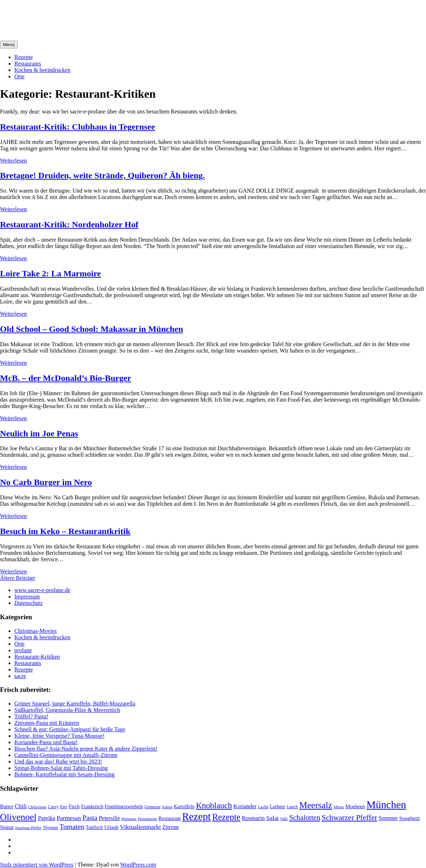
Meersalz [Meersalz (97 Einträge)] (316, 805)
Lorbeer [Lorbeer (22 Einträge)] (277, 807)
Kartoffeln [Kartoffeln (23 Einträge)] (184, 807)
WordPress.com (138, 865)
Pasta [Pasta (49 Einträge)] (90, 818)
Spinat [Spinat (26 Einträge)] (7, 827)
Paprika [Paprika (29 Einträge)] (47, 818)
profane (23, 650)
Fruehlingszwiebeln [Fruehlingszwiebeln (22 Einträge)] (124, 807)
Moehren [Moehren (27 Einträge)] (355, 806)
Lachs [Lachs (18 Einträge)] (263, 807)
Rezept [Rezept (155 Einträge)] (196, 816)
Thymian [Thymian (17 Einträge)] (51, 828)
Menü (9, 45)
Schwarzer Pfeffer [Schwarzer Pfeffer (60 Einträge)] (350, 818)
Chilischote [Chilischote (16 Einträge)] (37, 807)
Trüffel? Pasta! (31, 716)
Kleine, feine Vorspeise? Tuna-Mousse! (59, 736)
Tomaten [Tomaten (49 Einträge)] (72, 826)
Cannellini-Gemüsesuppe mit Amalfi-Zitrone (66, 755)
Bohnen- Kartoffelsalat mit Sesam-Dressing (64, 774)
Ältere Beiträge (18, 578)
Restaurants (28, 64)
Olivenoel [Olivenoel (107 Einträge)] (18, 817)
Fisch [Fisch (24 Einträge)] (74, 806)
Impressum (27, 597)
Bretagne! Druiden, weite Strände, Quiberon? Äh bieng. (102, 175)
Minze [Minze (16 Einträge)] (339, 807)
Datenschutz (28, 603)
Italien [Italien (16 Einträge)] (167, 807)
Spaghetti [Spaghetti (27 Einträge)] (410, 818)
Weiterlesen (13, 161)
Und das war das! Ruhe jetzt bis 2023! (58, 762)
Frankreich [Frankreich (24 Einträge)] (92, 806)
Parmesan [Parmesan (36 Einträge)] (69, 818)
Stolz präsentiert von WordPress (37, 865)
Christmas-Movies (35, 631)
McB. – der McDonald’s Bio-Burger (66, 378)
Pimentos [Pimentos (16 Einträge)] (129, 819)
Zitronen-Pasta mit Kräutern (47, 723)
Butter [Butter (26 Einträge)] (7, 806)
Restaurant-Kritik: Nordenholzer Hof (69, 224)
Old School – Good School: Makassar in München (92, 329)
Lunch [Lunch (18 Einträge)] (292, 807)
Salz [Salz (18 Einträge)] (284, 819)
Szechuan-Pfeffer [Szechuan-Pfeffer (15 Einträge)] (28, 828)
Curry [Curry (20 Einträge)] (53, 807)
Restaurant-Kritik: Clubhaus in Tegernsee (78, 127)
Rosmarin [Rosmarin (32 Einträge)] (253, 818)
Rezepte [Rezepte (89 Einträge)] (226, 817)
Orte (19, 76)
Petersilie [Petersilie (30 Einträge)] (109, 818)
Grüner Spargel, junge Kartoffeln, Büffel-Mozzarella (75, 704)
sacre (20, 676)
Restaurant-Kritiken (37, 657)
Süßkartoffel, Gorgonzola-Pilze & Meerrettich (67, 710)
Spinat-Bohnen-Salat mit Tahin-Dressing (61, 768)
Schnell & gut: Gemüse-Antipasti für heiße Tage (70, 729)
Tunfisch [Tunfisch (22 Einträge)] (94, 827)
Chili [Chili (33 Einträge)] (21, 806)
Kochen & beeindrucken (42, 70)
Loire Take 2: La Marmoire (51, 273)
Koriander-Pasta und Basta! (46, 742)
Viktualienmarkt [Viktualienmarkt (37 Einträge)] (140, 827)
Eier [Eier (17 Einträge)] (64, 807)
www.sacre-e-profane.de (42, 590)
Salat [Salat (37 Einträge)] (272, 818)
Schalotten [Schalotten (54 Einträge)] (305, 818)
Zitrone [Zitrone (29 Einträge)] (171, 827)
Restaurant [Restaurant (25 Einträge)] (169, 818)
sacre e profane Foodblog (61, 14)
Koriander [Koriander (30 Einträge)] (245, 806)
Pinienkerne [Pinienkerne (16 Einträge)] (148, 819)
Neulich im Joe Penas (39, 433)
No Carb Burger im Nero (46, 482)
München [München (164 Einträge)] (386, 805)
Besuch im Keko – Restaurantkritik (65, 531)
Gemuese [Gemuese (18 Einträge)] (152, 807)
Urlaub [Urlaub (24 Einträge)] (111, 827)
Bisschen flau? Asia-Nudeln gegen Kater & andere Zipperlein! (86, 749)
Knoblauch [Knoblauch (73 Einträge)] (214, 806)
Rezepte (24, 57)
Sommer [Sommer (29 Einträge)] (388, 818)
